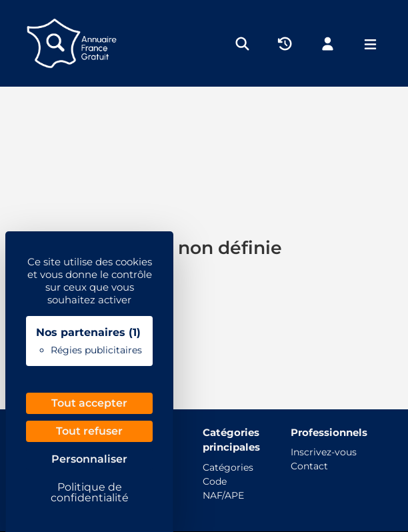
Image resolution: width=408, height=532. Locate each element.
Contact (309, 466)
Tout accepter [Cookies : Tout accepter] (89, 403)
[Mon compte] (328, 43)
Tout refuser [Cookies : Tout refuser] (89, 431)
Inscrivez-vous (324, 452)
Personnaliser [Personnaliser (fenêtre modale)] (89, 459)
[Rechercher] (242, 43)
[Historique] (285, 43)
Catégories (228, 467)
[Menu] (370, 44)
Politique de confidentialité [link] (90, 492)
